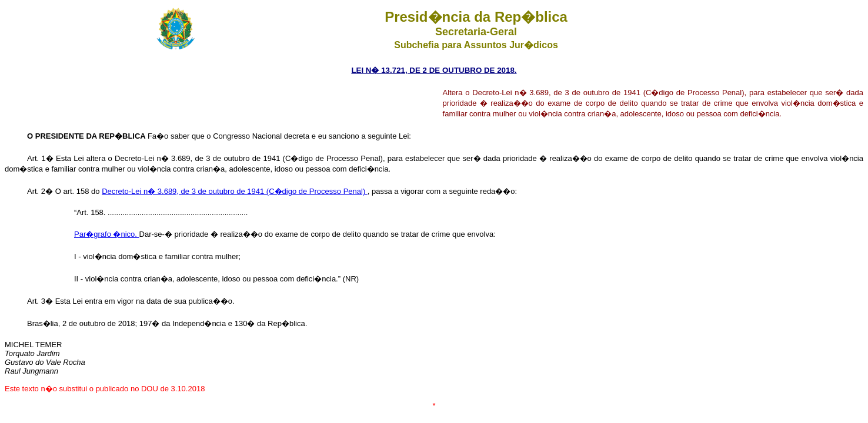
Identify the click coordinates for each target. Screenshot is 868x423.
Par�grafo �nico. (107, 234)
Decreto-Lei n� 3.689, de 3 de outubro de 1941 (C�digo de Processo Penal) (235, 191)
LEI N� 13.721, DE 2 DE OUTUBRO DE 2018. (434, 70)
